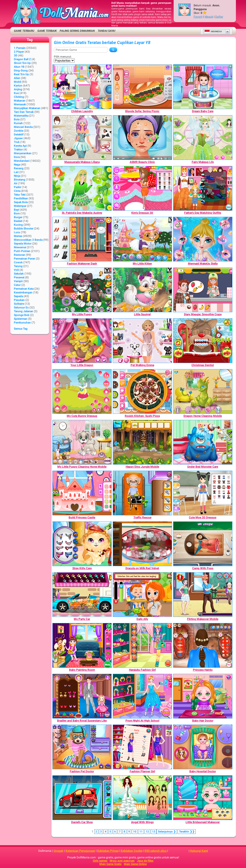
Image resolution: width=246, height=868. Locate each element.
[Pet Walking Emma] (142, 341)
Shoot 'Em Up (22, 63)
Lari (16, 172)
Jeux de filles (145, 861)
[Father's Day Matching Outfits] (203, 188)
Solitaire (19, 304)
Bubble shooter (24, 229)
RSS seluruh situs (156, 851)
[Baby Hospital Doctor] (203, 747)
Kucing (18, 225)
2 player (19, 52)
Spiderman (21, 319)
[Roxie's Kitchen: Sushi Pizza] (142, 391)
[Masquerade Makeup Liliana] (82, 138)
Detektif (19, 134)
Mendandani (22, 161)
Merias (18, 236)
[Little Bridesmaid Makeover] (203, 798)
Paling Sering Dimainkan (77, 31)
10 (135, 832)
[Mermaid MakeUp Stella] (203, 239)
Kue (16, 93)
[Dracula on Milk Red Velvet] (142, 544)
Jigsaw (18, 138)
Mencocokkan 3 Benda (28, 240)
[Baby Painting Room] (82, 645)
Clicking (19, 97)
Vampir (18, 281)
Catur (17, 285)
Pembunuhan (22, 323)
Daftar (219, 17)
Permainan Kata (24, 289)
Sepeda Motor (23, 244)
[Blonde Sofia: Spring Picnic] (142, 87)
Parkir (18, 187)
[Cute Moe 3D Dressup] (203, 493)
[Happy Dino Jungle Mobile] (142, 442)
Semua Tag (21, 329)
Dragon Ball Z (22, 59)
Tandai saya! (107, 31)
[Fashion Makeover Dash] (82, 239)
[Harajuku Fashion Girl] (142, 645)
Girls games (100, 861)
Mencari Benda (23, 127)
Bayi (17, 210)
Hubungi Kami (199, 851)
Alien (17, 78)
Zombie (19, 131)
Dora (17, 157)
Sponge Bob (22, 315)
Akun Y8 (19, 67)
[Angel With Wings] (142, 798)
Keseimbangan (23, 292)
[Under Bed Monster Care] (203, 442)
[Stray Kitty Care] (82, 544)
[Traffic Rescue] (142, 493)
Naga (17, 165)
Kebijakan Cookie (132, 851)
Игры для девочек (122, 861)
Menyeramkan (23, 153)
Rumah (18, 123)
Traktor (18, 150)
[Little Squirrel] (142, 290)
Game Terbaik (47, 31)
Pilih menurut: (63, 57)
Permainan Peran (25, 259)
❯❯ (187, 832)
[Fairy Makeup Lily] (203, 138)
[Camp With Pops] (203, 544)
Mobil (18, 82)
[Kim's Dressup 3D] (142, 188)
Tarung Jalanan (23, 311)
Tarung (18, 266)
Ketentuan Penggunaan (80, 851)
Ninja (17, 176)
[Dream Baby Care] (203, 87)
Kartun (18, 86)
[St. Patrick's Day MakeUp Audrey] (82, 188)
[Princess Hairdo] (203, 645)
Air (16, 183)
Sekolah (19, 274)
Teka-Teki (20, 195)
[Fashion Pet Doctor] (82, 747)
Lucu (17, 232)
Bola (17, 119)
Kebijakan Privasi (108, 851)
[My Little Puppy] (82, 290)
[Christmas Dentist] (203, 341)
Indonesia (213, 32)
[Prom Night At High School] (142, 696)
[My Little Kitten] (142, 239)
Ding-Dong (21, 71)
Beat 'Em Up (21, 74)
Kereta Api (20, 146)
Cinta (17, 191)
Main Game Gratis (110, 864)
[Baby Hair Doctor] (203, 696)
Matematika (21, 116)
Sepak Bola (21, 202)
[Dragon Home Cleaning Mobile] (203, 391)
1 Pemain (20, 48)
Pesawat (19, 277)
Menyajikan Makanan (27, 108)
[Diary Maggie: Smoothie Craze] (203, 290)
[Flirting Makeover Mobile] (203, 595)
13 (154, 832)
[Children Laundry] (82, 87)
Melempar (20, 206)
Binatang (20, 180)
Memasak (20, 104)
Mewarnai (20, 247)
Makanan (20, 101)
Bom (17, 213)
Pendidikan (21, 198)
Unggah (59, 851)
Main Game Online (135, 864)
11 (141, 832)
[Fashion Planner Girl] (142, 747)
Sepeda (18, 296)
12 (147, 832)
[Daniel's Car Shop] (82, 798)
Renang (19, 168)
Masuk (209, 17)
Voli (16, 270)
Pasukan (19, 300)
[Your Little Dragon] (82, 341)
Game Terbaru (24, 31)
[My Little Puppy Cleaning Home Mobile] (82, 442)
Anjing (18, 89)
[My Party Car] (82, 595)
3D (16, 55)
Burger (18, 217)
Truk (17, 142)
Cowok (18, 262)
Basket (18, 221)
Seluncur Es (21, 308)
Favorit (198, 17)
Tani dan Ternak (24, 112)
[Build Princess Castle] (82, 493)
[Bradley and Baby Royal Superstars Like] (82, 696)
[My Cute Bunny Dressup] (82, 391)
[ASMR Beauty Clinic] (142, 138)
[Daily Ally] (142, 595)
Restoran (20, 255)
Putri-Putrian (22, 251)
